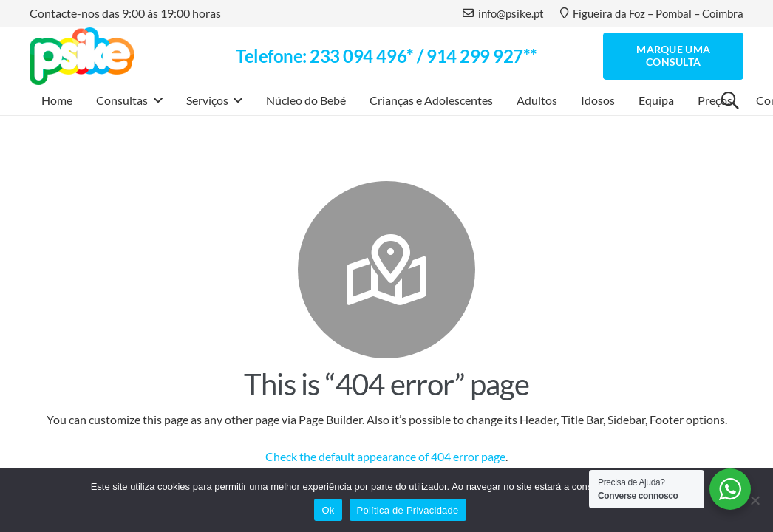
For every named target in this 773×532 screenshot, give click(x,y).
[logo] (82, 56)
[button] (155, 100)
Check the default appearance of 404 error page (385, 456)
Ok (328, 510)
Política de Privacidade (408, 510)
